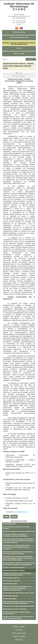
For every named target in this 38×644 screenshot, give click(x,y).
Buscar (31, 59)
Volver (14, 517)
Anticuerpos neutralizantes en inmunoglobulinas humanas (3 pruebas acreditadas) (18, 553)
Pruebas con (14, 567)
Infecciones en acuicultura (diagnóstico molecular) (19, 606)
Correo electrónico (19, 76)
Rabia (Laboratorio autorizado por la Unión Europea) (16, 528)
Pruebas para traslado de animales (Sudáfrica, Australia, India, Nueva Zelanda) (17, 574)
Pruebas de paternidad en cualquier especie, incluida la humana (17, 613)
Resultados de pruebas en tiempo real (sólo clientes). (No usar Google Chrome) (19, 43)
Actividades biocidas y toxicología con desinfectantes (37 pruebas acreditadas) (15, 535)
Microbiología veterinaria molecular (14, 570)
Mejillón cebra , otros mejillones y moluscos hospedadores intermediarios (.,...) (17, 588)
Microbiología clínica (9, 524)
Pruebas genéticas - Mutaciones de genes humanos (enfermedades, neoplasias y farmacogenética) (19, 564)
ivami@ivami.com (21, 512)
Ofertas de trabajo (19, 53)
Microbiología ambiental (10, 596)
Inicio (6, 517)
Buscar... (2, 58)
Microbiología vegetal (10, 599)
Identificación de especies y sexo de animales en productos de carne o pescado (18, 617)
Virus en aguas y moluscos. (12, 581)
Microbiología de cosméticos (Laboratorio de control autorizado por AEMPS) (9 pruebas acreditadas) (17, 547)
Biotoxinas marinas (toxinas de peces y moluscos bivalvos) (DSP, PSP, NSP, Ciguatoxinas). (18, 602)
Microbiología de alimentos (11, 578)
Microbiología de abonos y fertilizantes (15, 609)
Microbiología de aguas (10, 584)
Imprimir (19, 73)
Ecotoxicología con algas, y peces (18, 593)
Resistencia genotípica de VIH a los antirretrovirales (19, 531)
